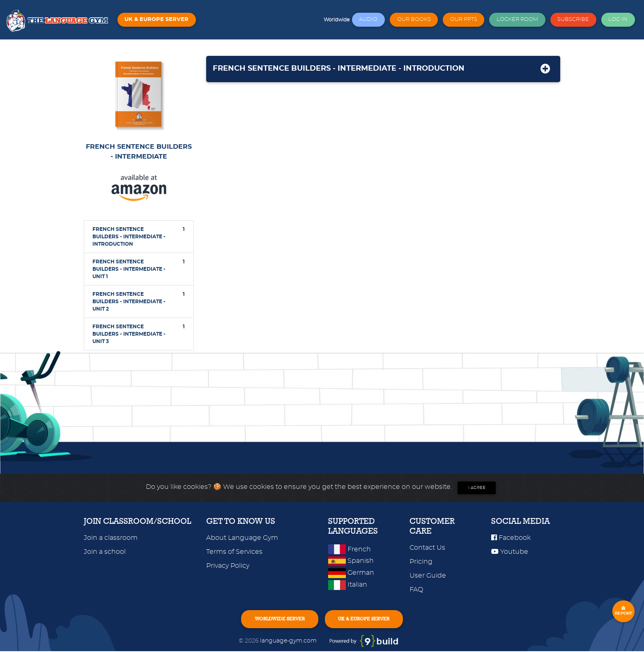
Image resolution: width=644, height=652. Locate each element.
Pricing (421, 562)
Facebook (511, 538)
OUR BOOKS (414, 20)
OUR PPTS (464, 20)
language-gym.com (289, 642)
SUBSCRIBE (573, 20)
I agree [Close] (477, 488)
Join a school (105, 552)
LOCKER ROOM (517, 20)
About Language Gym (242, 538)
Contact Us (427, 548)
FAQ (416, 590)
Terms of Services (234, 552)
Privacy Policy (228, 566)
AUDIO (368, 20)
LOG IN (618, 20)
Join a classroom (111, 538)
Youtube (510, 552)
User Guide (428, 576)
